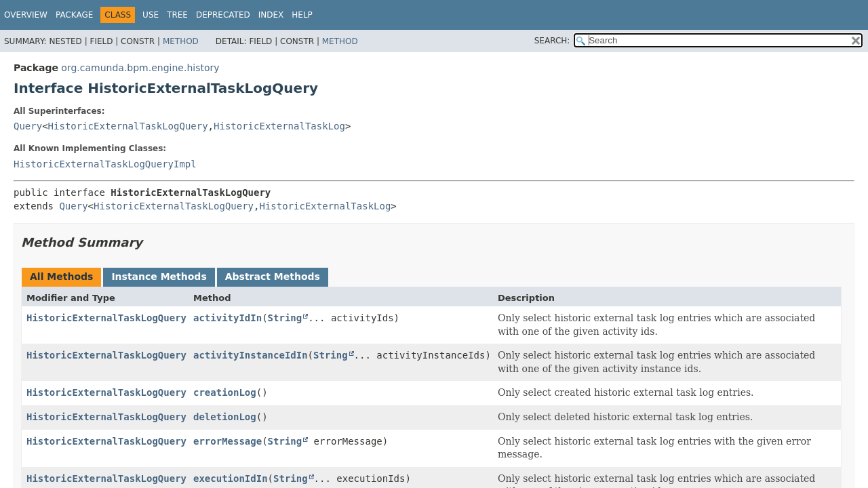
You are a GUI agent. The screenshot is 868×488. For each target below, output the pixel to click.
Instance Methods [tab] (159, 277)
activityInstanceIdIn (251, 355)
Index (271, 15)
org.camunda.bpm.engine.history (140, 68)
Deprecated (223, 15)
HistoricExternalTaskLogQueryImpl (105, 164)
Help (302, 15)
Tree (177, 15)
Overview (26, 15)
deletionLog (225, 417)
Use (151, 15)
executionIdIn (231, 479)
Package (74, 15)
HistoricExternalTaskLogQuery (128, 126)
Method (181, 41)
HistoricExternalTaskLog (279, 126)
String (285, 318)
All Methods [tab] (61, 277)
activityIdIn (228, 318)
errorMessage (228, 441)
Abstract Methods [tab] (273, 277)
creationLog (225, 392)
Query (28, 126)
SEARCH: (552, 41)
